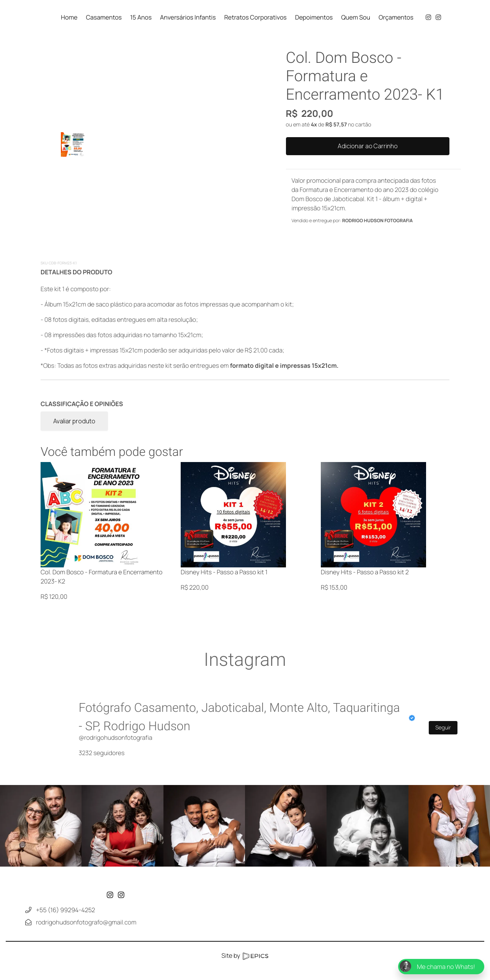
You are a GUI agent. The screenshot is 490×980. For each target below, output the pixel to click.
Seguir (443, 728)
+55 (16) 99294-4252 (65, 935)
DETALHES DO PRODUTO (76, 272)
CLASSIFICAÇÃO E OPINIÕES (82, 404)
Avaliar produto (74, 421)
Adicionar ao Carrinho (368, 146)
